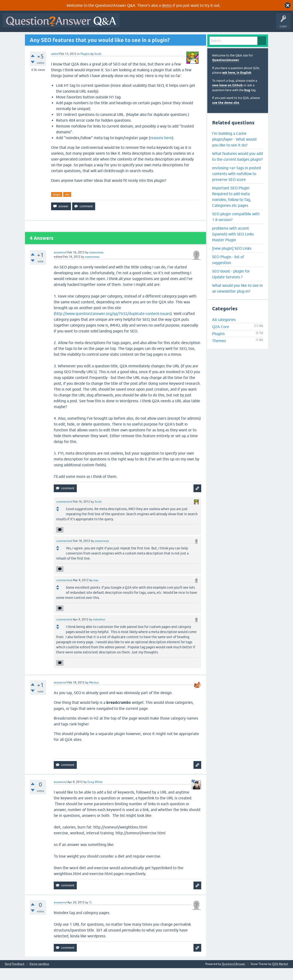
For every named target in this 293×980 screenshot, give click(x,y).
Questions (32, 38)
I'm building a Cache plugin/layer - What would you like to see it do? (234, 151)
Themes (219, 353)
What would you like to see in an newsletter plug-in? (237, 300)
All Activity (12, 38)
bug (247, 102)
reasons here (161, 149)
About (153, 38)
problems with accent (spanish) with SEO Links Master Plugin (233, 246)
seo (67, 206)
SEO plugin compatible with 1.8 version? (236, 228)
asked (55, 65)
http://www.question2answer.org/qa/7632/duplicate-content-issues (113, 325)
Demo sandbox (39, 976)
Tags (85, 38)
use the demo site (226, 114)
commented (64, 514)
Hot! (48, 38)
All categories (224, 331)
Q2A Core (221, 338)
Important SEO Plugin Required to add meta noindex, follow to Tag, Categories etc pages (232, 208)
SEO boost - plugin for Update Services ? (231, 286)
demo (167, 5)
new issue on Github (227, 97)
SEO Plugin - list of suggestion (228, 271)
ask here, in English (237, 84)
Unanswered (67, 38)
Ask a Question (121, 38)
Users (101, 38)
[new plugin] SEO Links (232, 260)
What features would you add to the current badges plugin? (237, 168)
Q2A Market (280, 976)
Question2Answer (226, 72)
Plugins (85, 65)
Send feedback (15, 976)
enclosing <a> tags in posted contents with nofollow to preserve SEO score (236, 185)
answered (60, 264)
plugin (57, 206)
